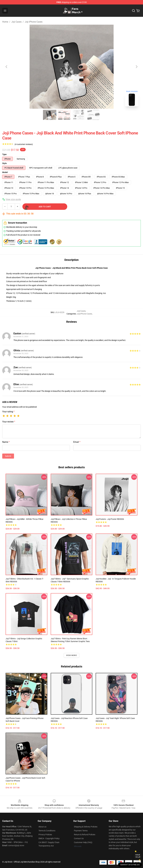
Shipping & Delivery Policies (86, 827)
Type (4, 154)
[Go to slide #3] (79, 115)
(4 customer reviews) (24, 144)
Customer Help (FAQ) (83, 842)
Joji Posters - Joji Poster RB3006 (110, 519)
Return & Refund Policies (85, 835)
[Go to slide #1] (50, 115)
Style (4, 163)
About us (42, 827)
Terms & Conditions (47, 831)
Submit (8, 456)
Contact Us (79, 838)
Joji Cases (16, 22)
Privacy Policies (45, 835)
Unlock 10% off (138, 856)
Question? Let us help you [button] (130, 865)
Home (5, 22)
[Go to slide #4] (93, 115)
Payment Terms (81, 831)
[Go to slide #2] (64, 115)
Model (5, 172)
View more (71, 655)
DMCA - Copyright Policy (49, 838)
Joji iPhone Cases (34, 22)
